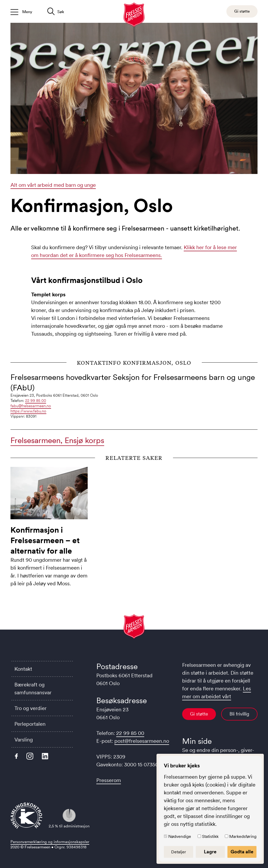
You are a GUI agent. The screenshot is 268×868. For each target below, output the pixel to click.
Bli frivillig (239, 714)
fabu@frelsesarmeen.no (31, 406)
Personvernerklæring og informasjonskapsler (50, 842)
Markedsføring (243, 836)
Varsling (24, 740)
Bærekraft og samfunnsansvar (33, 689)
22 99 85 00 (36, 400)
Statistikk (210, 836)
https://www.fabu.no (28, 411)
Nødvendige (180, 836)
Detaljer (179, 852)
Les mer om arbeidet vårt (217, 692)
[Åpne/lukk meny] (21, 11)
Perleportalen (30, 724)
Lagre (210, 852)
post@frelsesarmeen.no (142, 741)
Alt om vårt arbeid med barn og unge (53, 185)
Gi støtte (199, 714)
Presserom (109, 780)
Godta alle (242, 852)
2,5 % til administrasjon (69, 819)
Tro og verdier (30, 708)
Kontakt (23, 669)
